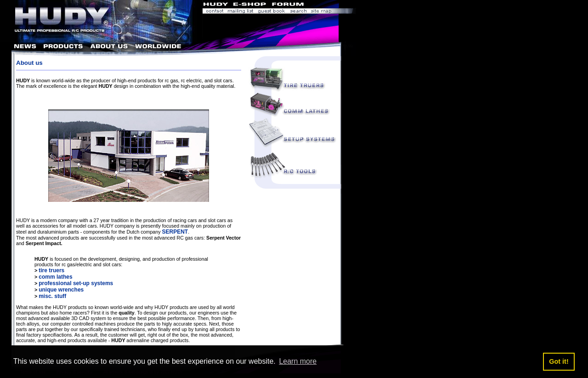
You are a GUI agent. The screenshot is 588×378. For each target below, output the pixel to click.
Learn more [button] (298, 361)
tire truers (51, 270)
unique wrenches (61, 290)
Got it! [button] (559, 361)
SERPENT (175, 232)
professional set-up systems (76, 283)
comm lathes (55, 277)
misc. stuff (52, 296)
